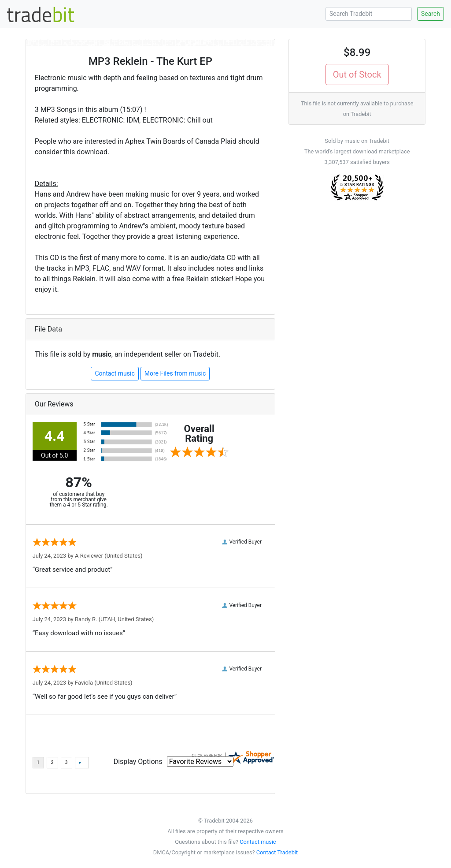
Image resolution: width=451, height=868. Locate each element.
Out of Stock (357, 75)
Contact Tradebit (277, 852)
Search (431, 14)
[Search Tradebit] (369, 14)
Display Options (138, 762)
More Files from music (175, 373)
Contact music (115, 373)
